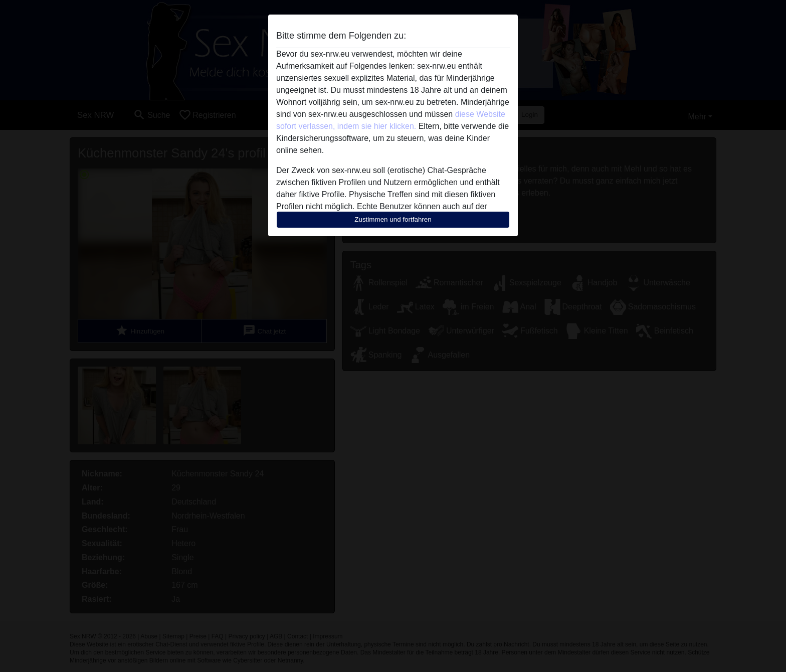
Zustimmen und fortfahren (393, 219)
